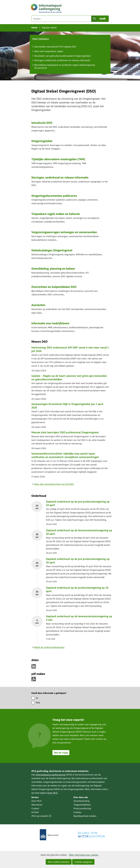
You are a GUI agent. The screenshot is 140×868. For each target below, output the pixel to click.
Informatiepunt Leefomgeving (51, 775)
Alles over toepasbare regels (49, 51)
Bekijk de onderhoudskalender (48, 647)
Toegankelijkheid (82, 805)
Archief (35, 812)
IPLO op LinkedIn (41, 816)
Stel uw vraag (61, 753)
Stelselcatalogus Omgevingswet (52, 250)
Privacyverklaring (82, 808)
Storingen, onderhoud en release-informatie (60, 177)
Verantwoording (81, 801)
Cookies (77, 812)
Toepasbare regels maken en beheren (56, 214)
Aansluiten (38, 305)
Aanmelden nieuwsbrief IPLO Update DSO (55, 47)
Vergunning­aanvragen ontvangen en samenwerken (64, 232)
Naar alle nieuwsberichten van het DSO (53, 484)
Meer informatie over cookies (84, 855)
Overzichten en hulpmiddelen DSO (54, 287)
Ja (37, 698)
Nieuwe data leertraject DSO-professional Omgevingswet (65, 432)
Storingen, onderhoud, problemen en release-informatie (62, 60)
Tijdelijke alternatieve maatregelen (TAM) (58, 159)
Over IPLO (52, 793)
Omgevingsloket (42, 141)
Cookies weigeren (83, 862)
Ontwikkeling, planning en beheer (53, 268)
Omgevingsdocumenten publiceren (54, 196)
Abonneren (37, 805)
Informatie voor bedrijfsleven (50, 323)
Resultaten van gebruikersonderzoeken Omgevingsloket (63, 56)
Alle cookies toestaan (59, 862)
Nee (38, 702)
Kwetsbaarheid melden (85, 816)
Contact (35, 808)
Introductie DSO (42, 123)
